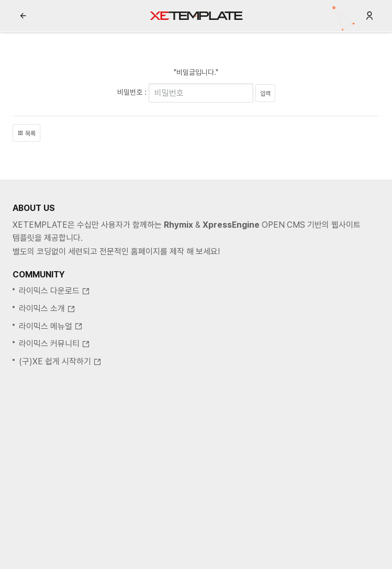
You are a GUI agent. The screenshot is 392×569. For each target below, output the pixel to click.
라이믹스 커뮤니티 (54, 344)
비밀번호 (130, 92)
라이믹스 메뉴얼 (51, 326)
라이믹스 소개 (47, 309)
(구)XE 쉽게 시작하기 (60, 361)
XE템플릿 (196, 16)
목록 (26, 133)
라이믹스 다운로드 (54, 291)
